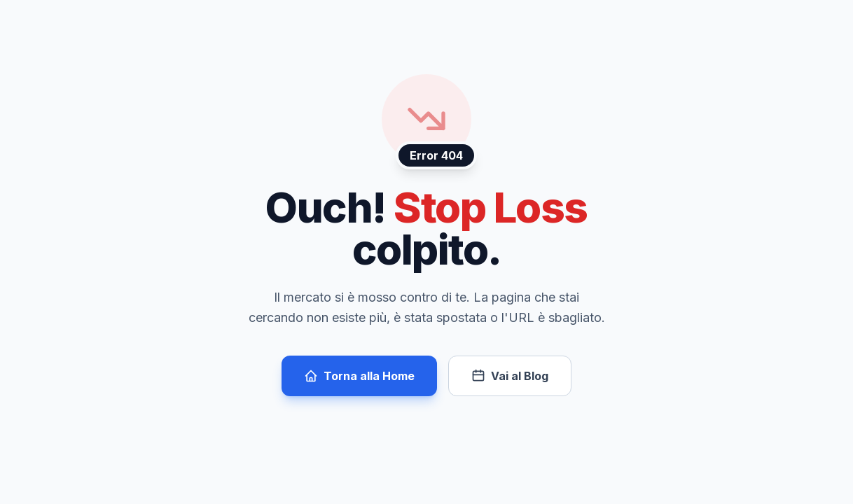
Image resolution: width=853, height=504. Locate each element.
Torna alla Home (359, 376)
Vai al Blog (510, 376)
